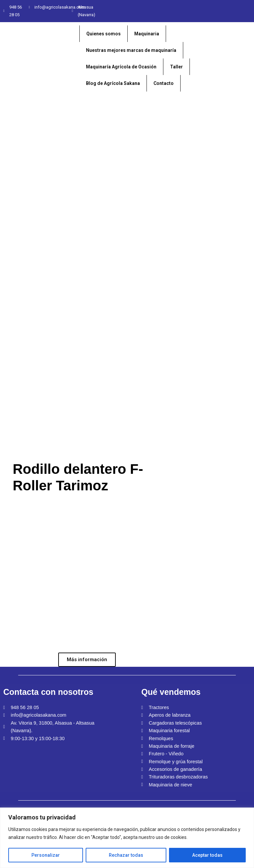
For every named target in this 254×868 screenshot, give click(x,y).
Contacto (164, 83)
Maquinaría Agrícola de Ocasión (121, 67)
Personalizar (46, 855)
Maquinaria (147, 34)
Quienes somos (104, 34)
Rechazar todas (126, 855)
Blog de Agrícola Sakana (113, 83)
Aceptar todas (207, 855)
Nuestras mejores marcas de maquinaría (131, 50)
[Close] (250, 811)
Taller (176, 67)
